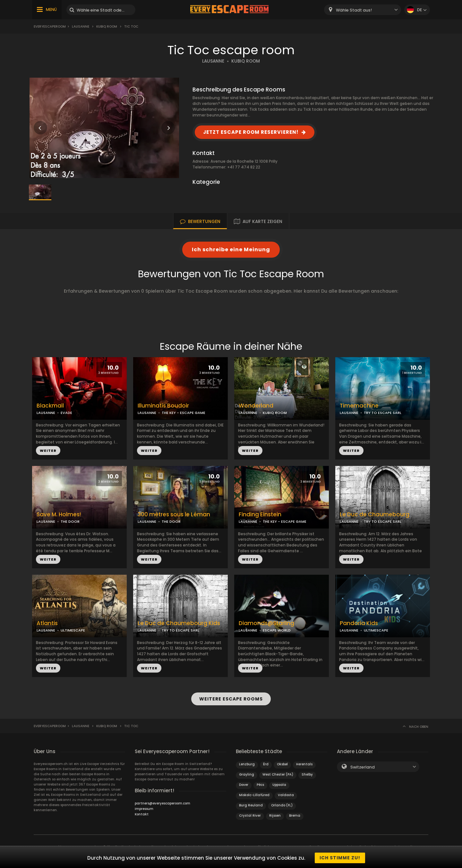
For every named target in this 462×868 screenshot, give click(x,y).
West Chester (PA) (278, 773)
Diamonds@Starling (266, 623)
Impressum (144, 807)
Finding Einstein (260, 515)
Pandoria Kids (359, 623)
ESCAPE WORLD (277, 630)
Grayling (247, 773)
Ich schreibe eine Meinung (231, 249)
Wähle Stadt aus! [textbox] (354, 10)
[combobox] (363, 10)
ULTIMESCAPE (73, 630)
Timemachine (359, 406)
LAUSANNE (213, 61)
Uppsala (279, 783)
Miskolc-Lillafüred (254, 793)
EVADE (66, 413)
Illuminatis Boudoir (163, 406)
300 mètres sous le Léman (174, 515)
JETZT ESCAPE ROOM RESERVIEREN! (251, 132)
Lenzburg (247, 763)
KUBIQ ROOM (246, 61)
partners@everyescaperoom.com (163, 802)
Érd (266, 763)
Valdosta (286, 793)
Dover (244, 783)
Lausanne (81, 26)
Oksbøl (282, 763)
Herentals (304, 763)
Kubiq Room (107, 26)
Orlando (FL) (282, 804)
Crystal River (250, 814)
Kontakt (142, 813)
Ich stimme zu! (340, 858)
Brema (295, 814)
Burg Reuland (251, 804)
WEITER (48, 451)
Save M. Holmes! (59, 515)
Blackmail (50, 406)
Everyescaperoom (50, 26)
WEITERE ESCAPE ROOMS (231, 698)
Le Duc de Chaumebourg (375, 515)
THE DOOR (70, 521)
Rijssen (275, 814)
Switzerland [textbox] (363, 765)
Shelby (307, 773)
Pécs (260, 783)
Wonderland (256, 406)
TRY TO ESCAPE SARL (383, 413)
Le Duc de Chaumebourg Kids (179, 623)
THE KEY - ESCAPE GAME (184, 413)
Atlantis (47, 623)
